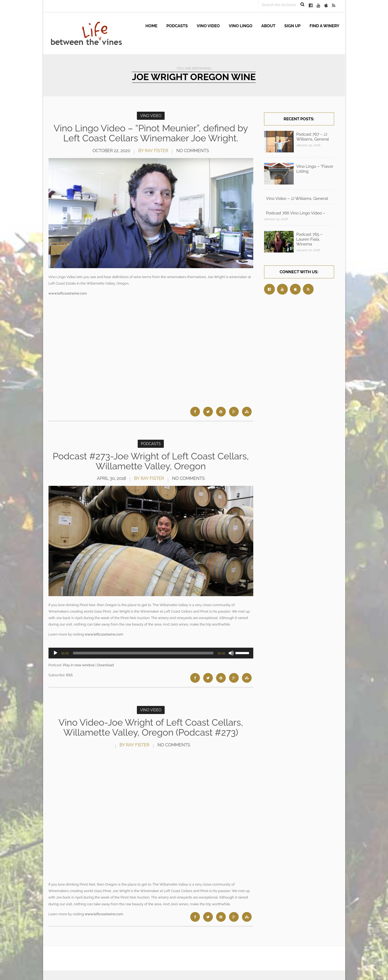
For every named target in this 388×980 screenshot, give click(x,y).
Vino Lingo (241, 26)
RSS (69, 675)
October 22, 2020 (112, 151)
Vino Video (208, 26)
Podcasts (177, 26)
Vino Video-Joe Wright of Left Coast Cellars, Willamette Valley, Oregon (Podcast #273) (151, 727)
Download (105, 665)
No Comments (193, 151)
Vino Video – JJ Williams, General (297, 199)
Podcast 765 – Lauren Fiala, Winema (310, 239)
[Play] (56, 653)
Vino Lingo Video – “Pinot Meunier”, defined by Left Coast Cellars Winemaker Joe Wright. (151, 133)
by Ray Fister (153, 151)
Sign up (292, 26)
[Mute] (231, 653)
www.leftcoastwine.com (68, 293)
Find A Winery (325, 26)
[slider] (143, 653)
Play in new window (79, 665)
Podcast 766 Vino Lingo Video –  (296, 213)
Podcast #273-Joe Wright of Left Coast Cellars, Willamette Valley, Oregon (151, 461)
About (268, 26)
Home (152, 26)
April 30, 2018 (111, 478)
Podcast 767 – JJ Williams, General (313, 137)
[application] (151, 653)
